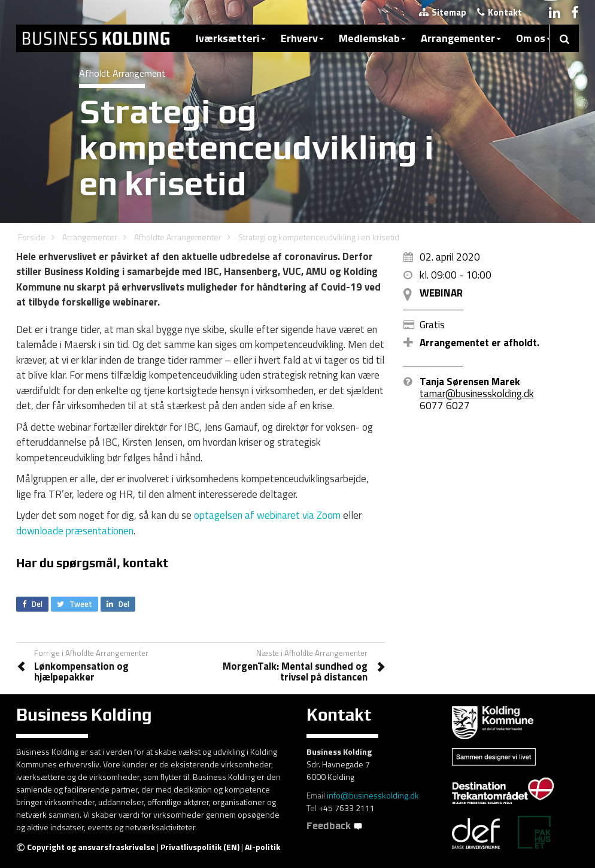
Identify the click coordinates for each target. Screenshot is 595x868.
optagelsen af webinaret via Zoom (267, 515)
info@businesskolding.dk (373, 795)
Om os (534, 38)
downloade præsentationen (75, 531)
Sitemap (443, 12)
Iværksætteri (231, 38)
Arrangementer (461, 38)
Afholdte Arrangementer (178, 237)
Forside (32, 237)
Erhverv (302, 38)
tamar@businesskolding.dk (477, 394)
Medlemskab (372, 38)
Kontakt (500, 12)
